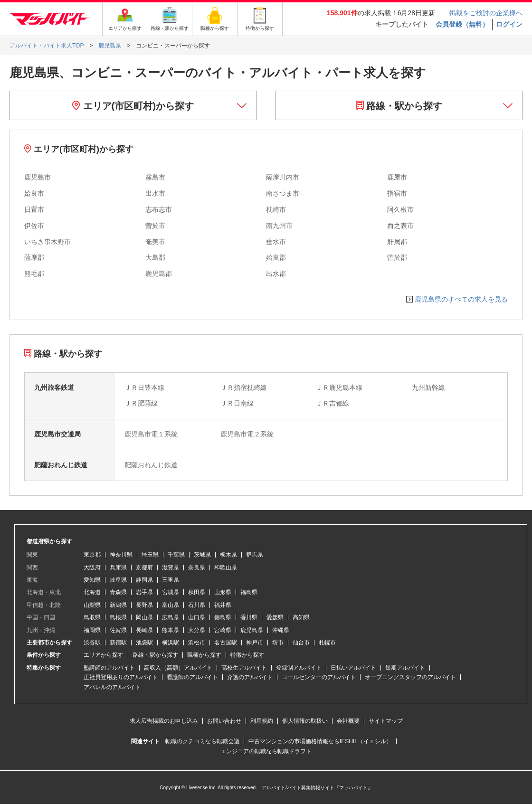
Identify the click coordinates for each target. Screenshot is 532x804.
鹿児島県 (252, 630)
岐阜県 (118, 580)
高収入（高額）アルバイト (178, 668)
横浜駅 (171, 643)
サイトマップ (386, 721)
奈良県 (197, 568)
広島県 (171, 617)
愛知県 (92, 580)
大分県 (197, 630)
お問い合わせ (224, 721)
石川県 (197, 605)
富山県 (171, 605)
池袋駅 (144, 643)
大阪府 (92, 568)
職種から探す (204, 655)
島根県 (118, 617)
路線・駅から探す (399, 106)
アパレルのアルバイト (112, 687)
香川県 (249, 617)
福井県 (223, 605)
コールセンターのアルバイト (319, 677)
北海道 (92, 592)
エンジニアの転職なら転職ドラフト (266, 751)
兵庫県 (118, 568)
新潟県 (118, 605)
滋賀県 (171, 568)
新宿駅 (118, 643)
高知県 (301, 617)
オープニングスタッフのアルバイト (410, 677)
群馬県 (255, 555)
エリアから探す (104, 655)
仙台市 (301, 643)
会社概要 (348, 721)
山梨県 (92, 605)
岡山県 (144, 617)
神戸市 (255, 643)
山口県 (197, 617)
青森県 (118, 592)
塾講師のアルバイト (109, 668)
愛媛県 (275, 617)
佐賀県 (118, 630)
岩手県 (144, 592)
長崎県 (144, 630)
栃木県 (228, 555)
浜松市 (197, 643)
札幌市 (327, 643)
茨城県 (202, 555)
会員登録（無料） (462, 24)
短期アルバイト (405, 668)
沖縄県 (281, 630)
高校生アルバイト (244, 668)
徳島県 (223, 617)
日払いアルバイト (353, 668)
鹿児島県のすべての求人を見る (461, 299)
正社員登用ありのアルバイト (121, 677)
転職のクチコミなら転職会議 (202, 741)
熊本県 (171, 630)
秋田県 (197, 592)
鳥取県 (92, 617)
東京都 (92, 555)
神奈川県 (121, 555)
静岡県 (144, 580)
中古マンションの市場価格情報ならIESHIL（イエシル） (320, 741)
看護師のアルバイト (192, 677)
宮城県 (171, 592)
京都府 (144, 568)
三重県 (171, 580)
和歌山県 (226, 568)
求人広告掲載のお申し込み (164, 721)
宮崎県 (223, 630)
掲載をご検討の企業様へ (486, 13)
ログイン (509, 24)
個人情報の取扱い (305, 721)
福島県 (249, 592)
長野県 (144, 605)
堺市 (278, 643)
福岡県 (92, 630)
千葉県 (176, 555)
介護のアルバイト (250, 677)
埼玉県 (150, 555)
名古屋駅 (226, 643)
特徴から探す (247, 655)
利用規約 (262, 721)
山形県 (223, 592)
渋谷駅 (92, 643)
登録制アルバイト (299, 668)
